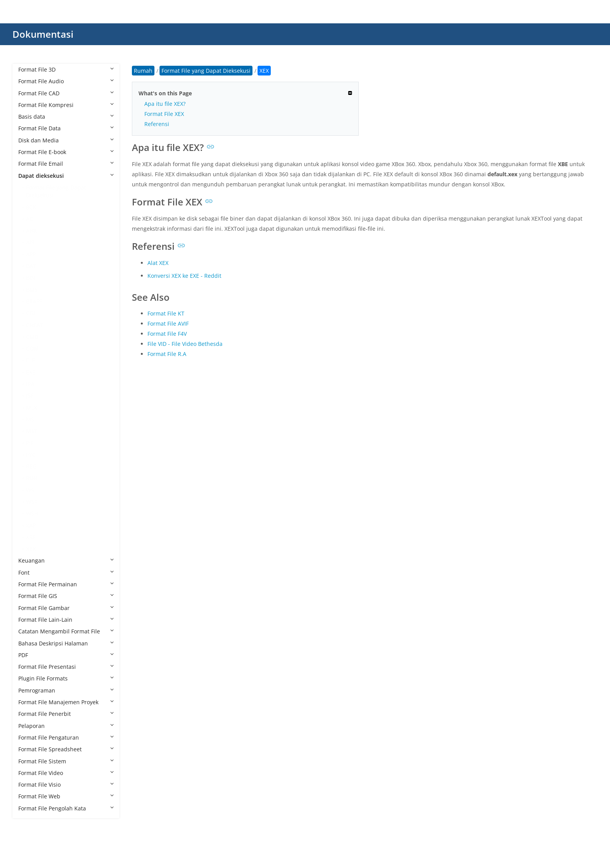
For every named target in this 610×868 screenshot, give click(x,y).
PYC (31, 455)
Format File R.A (167, 354)
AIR (30, 242)
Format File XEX (164, 114)
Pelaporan (66, 726)
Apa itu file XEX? (165, 104)
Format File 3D (66, 69)
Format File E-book (66, 152)
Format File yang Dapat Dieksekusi (56, 191)
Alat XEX (158, 263)
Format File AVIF (168, 324)
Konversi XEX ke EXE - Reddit (184, 276)
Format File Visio (66, 785)
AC (30, 219)
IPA (30, 384)
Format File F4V (167, 334)
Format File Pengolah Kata (66, 808)
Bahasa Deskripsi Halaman (66, 643)
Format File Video (66, 773)
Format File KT (166, 313)
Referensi (157, 124)
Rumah (143, 71)
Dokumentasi (43, 34)
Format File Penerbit (66, 714)
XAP (31, 525)
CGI (31, 313)
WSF (32, 502)
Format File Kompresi (66, 105)
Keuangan (66, 560)
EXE (31, 372)
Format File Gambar (66, 608)
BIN (31, 278)
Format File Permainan (66, 584)
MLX (32, 408)
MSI (31, 419)
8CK (31, 207)
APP (31, 254)
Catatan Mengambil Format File (66, 631)
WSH (32, 513)
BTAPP (34, 301)
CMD (32, 337)
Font (66, 573)
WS (30, 490)
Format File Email (66, 164)
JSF (30, 395)
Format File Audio (66, 81)
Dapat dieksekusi (66, 176)
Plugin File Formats (66, 678)
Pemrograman (66, 690)
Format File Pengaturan (66, 737)
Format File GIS (66, 596)
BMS (32, 290)
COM (32, 348)
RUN (32, 478)
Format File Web (66, 796)
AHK (32, 231)
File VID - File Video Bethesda (185, 344)
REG (31, 466)
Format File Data (66, 128)
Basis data (66, 117)
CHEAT (35, 325)
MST (32, 431)
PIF (30, 443)
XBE (31, 537)
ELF (30, 360)
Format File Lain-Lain (66, 620)
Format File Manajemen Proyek (66, 702)
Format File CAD (66, 93)
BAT (31, 266)
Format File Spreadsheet (66, 749)
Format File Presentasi (66, 667)
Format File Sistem (66, 761)
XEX (31, 549)
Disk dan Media (66, 140)
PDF (66, 655)
